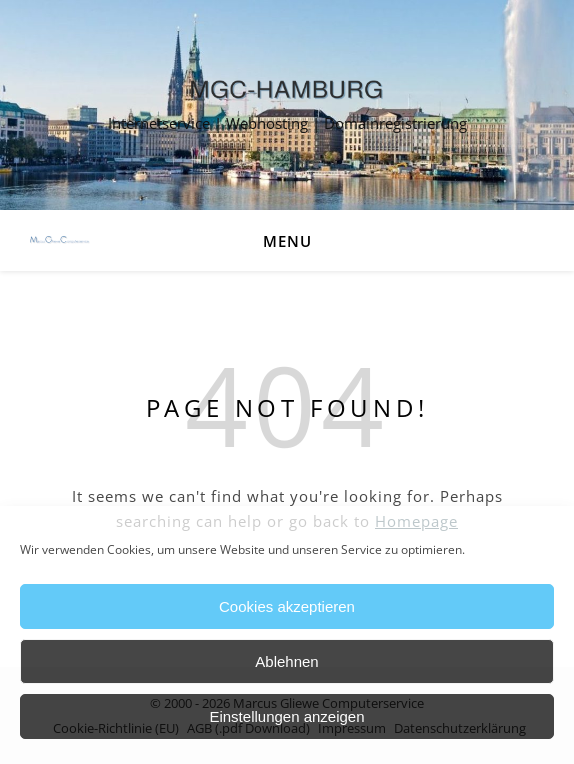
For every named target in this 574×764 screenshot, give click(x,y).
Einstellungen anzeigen (286, 716)
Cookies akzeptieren (287, 606)
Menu (287, 241)
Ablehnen (286, 661)
